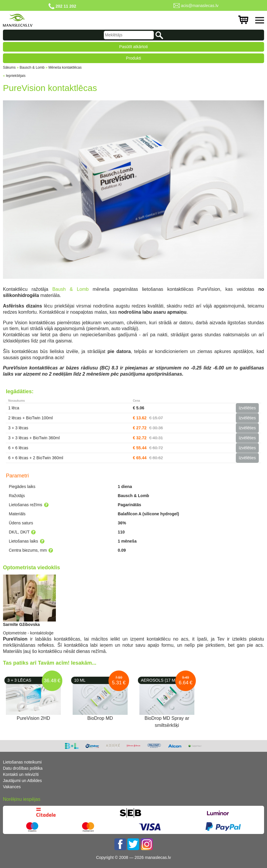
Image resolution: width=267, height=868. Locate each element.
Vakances (12, 787)
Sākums (9, 67)
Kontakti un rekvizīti (21, 774)
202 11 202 (66, 6)
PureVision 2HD (34, 718)
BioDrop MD (100, 718)
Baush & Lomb (70, 289)
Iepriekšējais (16, 76)
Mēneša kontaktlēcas (65, 67)
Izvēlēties (247, 408)
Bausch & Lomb (32, 67)
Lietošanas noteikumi (22, 762)
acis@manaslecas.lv (200, 6)
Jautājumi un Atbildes (22, 781)
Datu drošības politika (23, 768)
